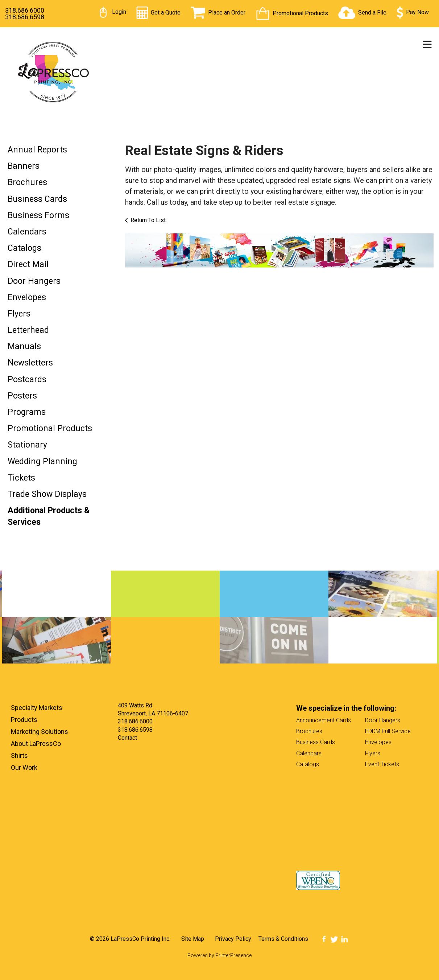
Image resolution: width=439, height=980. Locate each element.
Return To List (148, 220)
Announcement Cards (324, 720)
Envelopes (27, 297)
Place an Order (227, 13)
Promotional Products (300, 13)
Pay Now (417, 12)
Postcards (27, 379)
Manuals (24, 346)
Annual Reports (37, 150)
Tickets (21, 478)
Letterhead (28, 330)
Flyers (19, 314)
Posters (22, 396)
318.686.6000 (25, 10)
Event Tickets (382, 764)
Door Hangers (34, 281)
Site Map (193, 939)
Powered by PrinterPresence (219, 955)
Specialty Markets (37, 708)
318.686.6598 (25, 17)
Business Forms (38, 215)
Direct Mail (28, 264)
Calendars (27, 232)
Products (24, 720)
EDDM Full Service (388, 731)
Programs (27, 412)
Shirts (19, 756)
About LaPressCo (36, 744)
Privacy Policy (233, 939)
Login (119, 12)
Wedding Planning (42, 462)
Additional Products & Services (49, 516)
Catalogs (24, 248)
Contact (127, 738)
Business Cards (37, 199)
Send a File (372, 13)
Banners (24, 166)
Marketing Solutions (40, 732)
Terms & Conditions (283, 939)
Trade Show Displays (47, 494)
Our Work (24, 767)
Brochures (27, 182)
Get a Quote (166, 13)
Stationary (27, 445)
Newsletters (30, 363)
